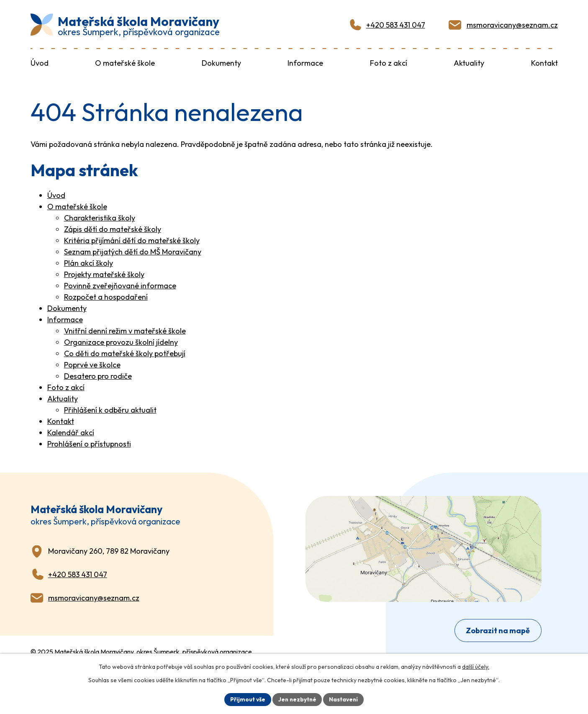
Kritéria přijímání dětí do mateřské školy (132, 240)
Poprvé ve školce (92, 364)
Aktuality (63, 398)
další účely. (476, 666)
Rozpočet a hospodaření (106, 296)
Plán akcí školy (89, 262)
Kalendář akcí (71, 432)
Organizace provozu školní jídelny (121, 341)
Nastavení (345, 699)
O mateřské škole (77, 206)
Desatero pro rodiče (98, 375)
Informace (65, 319)
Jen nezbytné (297, 699)
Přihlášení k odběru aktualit (110, 409)
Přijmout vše (247, 699)
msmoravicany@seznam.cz (512, 24)
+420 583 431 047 (396, 24)
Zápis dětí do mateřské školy (113, 228)
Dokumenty (67, 307)
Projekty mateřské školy (104, 274)
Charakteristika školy (100, 217)
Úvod (56, 194)
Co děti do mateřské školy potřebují (125, 353)
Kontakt (61, 420)
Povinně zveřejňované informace (120, 285)
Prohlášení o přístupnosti (89, 443)
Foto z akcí (66, 387)
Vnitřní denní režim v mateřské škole (125, 330)
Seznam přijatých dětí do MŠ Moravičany (133, 251)
